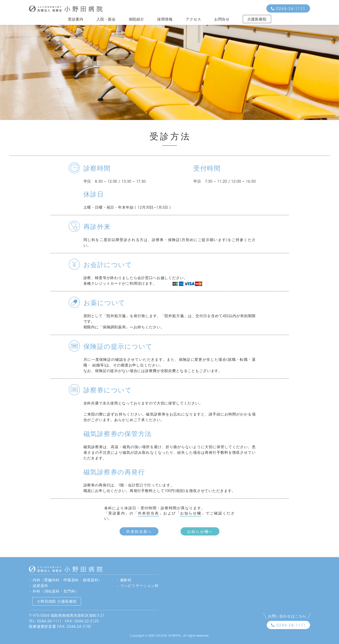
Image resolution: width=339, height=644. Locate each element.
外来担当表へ (139, 531)
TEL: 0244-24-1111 (45, 621)
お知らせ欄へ (200, 531)
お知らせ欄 (191, 513)
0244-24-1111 (291, 8)
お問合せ (222, 19)
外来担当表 (149, 513)
